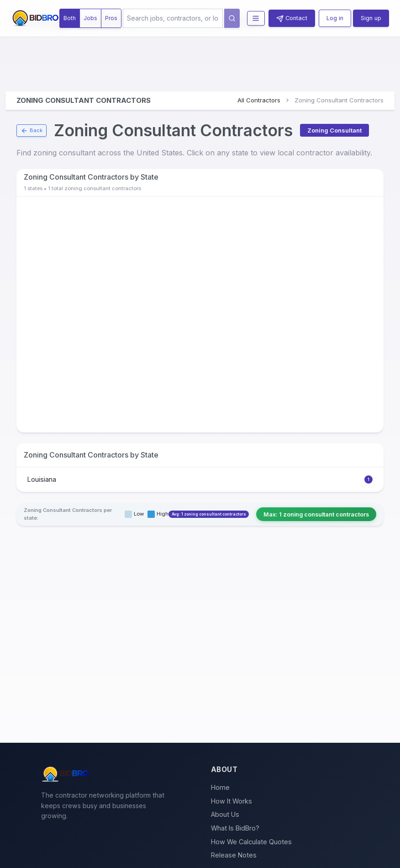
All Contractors (259, 100)
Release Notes (234, 855)
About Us (225, 814)
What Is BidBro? (235, 828)
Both (70, 18)
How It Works (232, 801)
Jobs (90, 18)
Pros (111, 18)
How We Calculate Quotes (251, 842)
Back (32, 131)
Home (220, 787)
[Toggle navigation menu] (256, 19)
